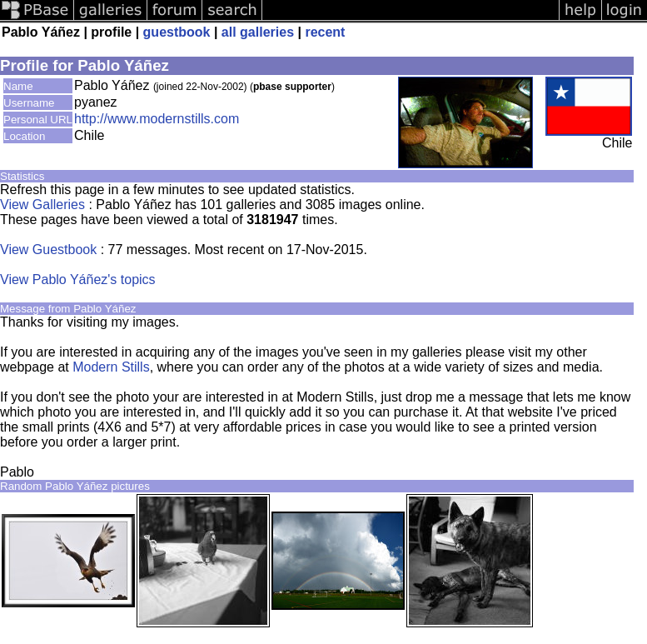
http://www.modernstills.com (157, 119)
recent (325, 32)
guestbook (177, 32)
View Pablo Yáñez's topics (78, 280)
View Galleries (42, 205)
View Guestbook (48, 250)
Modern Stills (111, 367)
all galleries (258, 32)
